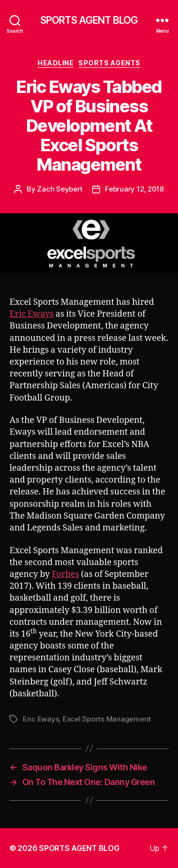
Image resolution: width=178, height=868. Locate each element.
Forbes (66, 574)
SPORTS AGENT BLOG (89, 20)
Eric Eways (32, 314)
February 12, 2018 (134, 189)
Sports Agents (109, 63)
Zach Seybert (60, 189)
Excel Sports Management (107, 719)
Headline (56, 63)
